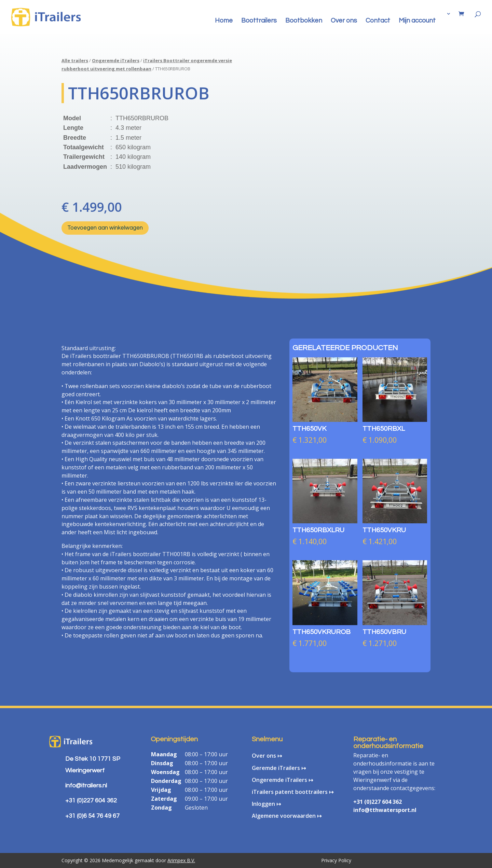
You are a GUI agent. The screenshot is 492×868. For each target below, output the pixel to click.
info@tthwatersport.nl (385, 810)
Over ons (344, 21)
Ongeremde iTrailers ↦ (282, 780)
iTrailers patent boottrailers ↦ (293, 792)
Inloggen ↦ (266, 804)
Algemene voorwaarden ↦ (287, 816)
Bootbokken (304, 21)
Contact (378, 21)
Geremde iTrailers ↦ (279, 768)
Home (224, 21)
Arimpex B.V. (181, 860)
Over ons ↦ (267, 756)
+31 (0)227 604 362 (378, 802)
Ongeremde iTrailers (116, 60)
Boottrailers (259, 21)
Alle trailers (75, 60)
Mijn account (417, 21)
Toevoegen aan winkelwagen (105, 228)
